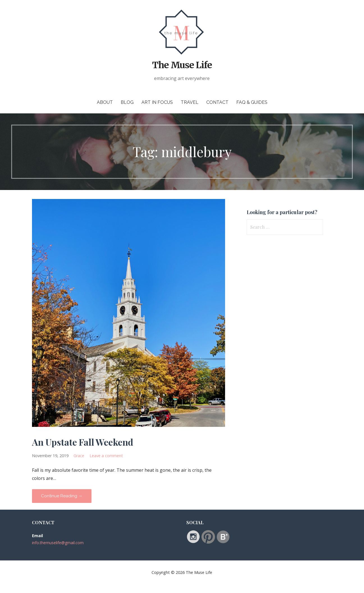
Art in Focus (157, 102)
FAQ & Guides (252, 102)
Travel (190, 102)
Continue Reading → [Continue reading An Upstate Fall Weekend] (62, 496)
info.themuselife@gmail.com (58, 543)
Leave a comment (106, 456)
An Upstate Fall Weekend (83, 442)
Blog (127, 102)
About (105, 102)
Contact (217, 102)
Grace (79, 456)
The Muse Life (182, 65)
